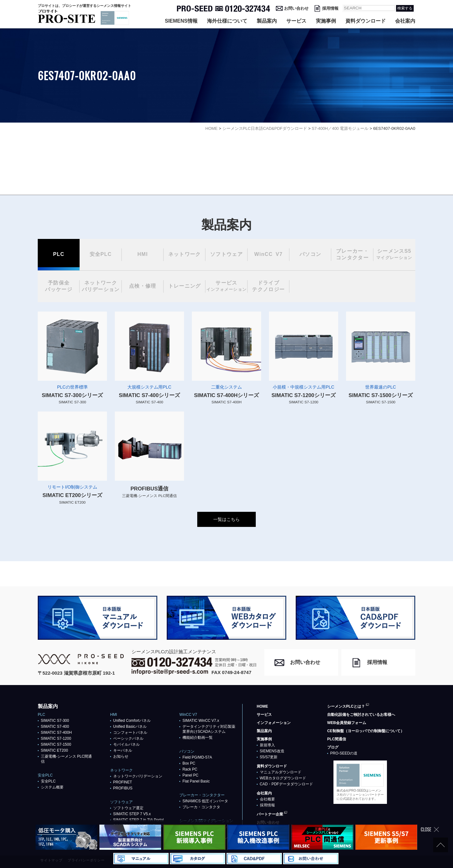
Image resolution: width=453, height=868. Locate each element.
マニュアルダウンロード (281, 772)
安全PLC (48, 781)
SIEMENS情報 (181, 21)
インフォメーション (274, 723)
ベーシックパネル (128, 738)
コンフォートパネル (130, 733)
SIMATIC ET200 (54, 750)
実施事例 (326, 21)
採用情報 (330, 8)
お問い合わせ (296, 8)
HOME (262, 706)
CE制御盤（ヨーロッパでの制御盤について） (366, 731)
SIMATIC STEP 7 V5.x (132, 814)
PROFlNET (123, 782)
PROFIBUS (123, 788)
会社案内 (405, 21)
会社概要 (267, 799)
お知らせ (121, 756)
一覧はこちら (226, 519)
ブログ (333, 747)
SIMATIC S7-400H (56, 733)
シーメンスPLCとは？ (346, 706)
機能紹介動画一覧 (198, 738)
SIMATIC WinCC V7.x (201, 721)
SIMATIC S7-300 (55, 721)
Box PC (189, 763)
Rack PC (190, 769)
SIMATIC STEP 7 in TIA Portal (139, 820)
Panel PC (190, 775)
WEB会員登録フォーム (347, 723)
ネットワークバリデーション (138, 776)
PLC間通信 (337, 739)
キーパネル (123, 750)
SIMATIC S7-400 (55, 727)
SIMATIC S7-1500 (56, 744)
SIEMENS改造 (272, 751)
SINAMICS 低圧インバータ (205, 801)
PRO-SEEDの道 (344, 753)
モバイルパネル (126, 744)
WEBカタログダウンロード (283, 778)
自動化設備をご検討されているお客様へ (361, 715)
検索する (405, 8)
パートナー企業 (270, 814)
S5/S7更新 (269, 757)
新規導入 (267, 745)
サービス (296, 21)
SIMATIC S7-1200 (56, 738)
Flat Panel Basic (196, 781)
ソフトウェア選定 (128, 808)
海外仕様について (227, 21)
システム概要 (52, 787)
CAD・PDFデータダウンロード (286, 784)
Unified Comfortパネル (132, 721)
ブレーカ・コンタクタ (201, 807)
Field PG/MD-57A (197, 757)
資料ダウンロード (366, 21)
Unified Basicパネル (130, 727)
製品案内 (267, 21)
